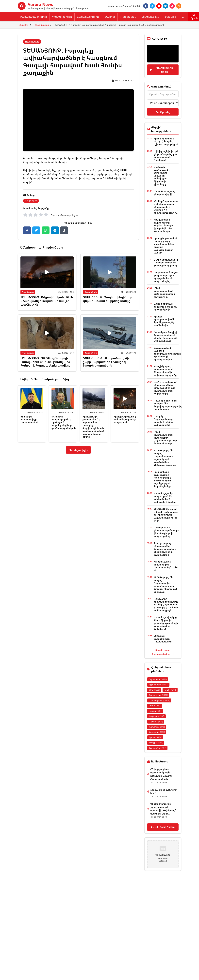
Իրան (170, 690)
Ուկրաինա (157, 727)
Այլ (183, 17)
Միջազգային (158, 685)
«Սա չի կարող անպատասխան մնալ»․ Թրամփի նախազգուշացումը (165, 371)
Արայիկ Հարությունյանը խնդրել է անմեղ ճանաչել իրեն (163, 421)
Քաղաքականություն (34, 17)
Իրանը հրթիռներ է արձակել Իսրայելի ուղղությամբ (125, 419)
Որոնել (163, 112)
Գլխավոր (23, 25)
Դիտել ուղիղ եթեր (161, 70)
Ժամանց (170, 17)
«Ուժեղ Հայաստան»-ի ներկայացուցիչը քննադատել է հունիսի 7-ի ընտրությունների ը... (166, 207)
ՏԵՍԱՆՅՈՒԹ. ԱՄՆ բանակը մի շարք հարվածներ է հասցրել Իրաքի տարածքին (106, 362)
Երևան (155, 706)
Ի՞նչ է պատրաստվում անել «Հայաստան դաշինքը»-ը (164, 292)
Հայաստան (158, 679)
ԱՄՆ (154, 690)
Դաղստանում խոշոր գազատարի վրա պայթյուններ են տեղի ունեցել (166, 277)
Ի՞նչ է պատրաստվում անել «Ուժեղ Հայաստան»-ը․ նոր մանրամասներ (165, 438)
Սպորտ (110, 17)
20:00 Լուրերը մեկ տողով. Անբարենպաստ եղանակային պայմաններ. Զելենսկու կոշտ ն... (165, 458)
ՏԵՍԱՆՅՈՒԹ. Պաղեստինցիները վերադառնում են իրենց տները (108, 299)
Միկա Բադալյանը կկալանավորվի (165, 193)
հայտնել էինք (47, 170)
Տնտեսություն (150, 17)
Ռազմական (128, 17)
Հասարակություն (88, 17)
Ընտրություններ (159, 700)
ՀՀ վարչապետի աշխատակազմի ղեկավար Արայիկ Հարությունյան (161, 774)
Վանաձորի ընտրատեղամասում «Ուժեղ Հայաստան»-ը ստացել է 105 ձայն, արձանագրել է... (166, 604)
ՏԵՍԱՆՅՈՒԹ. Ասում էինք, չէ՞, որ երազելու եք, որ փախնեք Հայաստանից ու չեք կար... (166, 515)
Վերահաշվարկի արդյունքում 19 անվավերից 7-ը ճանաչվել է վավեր (165, 498)
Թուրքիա (156, 743)
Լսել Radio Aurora (163, 827)
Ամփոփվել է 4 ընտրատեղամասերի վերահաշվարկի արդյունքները (166, 532)
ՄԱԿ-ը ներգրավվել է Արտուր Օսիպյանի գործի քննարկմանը (166, 263)
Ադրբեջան (157, 732)
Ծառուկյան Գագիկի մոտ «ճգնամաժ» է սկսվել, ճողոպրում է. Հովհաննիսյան (166, 337)
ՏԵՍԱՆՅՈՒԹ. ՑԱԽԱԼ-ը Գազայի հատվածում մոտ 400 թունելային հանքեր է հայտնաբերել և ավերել (46, 362)
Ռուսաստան (158, 695)
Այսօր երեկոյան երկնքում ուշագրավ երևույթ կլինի (165, 307)
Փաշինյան (156, 716)
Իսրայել (155, 711)
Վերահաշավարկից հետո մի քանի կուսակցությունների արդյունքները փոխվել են (166, 623)
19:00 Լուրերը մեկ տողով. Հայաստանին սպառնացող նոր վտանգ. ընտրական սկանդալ (166, 585)
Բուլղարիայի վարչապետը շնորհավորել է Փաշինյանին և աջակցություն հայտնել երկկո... (164, 479)
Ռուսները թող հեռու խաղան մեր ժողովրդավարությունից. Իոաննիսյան (168, 405)
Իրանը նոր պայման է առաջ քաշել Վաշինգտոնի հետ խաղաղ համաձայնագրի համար (166, 245)
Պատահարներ (62, 17)
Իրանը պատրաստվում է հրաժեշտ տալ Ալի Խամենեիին (164, 321)
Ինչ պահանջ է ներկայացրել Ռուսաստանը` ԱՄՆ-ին (166, 566)
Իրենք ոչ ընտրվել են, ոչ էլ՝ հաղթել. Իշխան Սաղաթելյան (166, 141)
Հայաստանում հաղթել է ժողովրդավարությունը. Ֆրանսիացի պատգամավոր (168, 354)
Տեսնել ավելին (78, 450)
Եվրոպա (156, 721)
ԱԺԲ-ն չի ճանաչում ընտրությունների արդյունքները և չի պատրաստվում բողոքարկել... (165, 388)
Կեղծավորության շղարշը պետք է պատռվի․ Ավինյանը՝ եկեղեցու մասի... (163, 809)
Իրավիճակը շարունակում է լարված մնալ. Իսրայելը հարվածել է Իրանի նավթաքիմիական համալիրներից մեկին (94, 427)
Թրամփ (155, 737)
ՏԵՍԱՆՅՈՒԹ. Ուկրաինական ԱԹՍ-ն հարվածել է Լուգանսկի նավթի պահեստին (47, 301)
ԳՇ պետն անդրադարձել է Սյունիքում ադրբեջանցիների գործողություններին (64, 422)
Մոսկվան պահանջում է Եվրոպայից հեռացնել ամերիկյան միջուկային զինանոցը (162, 176)
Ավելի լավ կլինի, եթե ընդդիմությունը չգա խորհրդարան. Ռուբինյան (166, 156)
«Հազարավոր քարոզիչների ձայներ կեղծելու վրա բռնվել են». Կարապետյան (163, 225)
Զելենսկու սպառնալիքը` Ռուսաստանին (29, 419)
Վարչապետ (157, 748)
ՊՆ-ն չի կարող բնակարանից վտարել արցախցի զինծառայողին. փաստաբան (165, 549)
